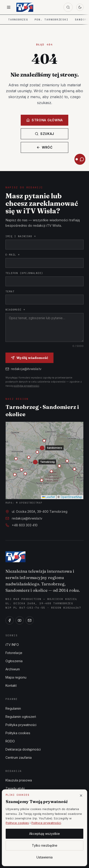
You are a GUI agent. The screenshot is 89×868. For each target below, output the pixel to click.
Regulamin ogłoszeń (21, 717)
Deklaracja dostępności (23, 749)
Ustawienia (44, 857)
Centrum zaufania (19, 757)
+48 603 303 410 (25, 525)
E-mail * (13, 255)
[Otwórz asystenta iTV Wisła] (80, 159)
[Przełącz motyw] (80, 7)
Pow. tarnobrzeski (52, 20)
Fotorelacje (14, 653)
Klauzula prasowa (19, 780)
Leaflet (49, 497)
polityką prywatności (26, 386)
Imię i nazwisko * (21, 236)
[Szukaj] (68, 7)
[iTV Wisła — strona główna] (25, 7)
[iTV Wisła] (15, 557)
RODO (10, 741)
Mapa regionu (16, 677)
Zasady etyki (15, 788)
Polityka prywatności (21, 725)
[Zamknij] (81, 796)
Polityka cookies (18, 733)
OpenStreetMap (71, 497)
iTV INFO (12, 645)
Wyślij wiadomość (29, 358)
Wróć (44, 147)
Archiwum (13, 669)
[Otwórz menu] (9, 7)
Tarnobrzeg (18, 20)
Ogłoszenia (14, 661)
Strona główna (44, 120)
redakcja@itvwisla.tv (23, 369)
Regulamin (13, 708)
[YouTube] (20, 620)
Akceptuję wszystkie (44, 834)
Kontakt (11, 685)
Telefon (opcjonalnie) (24, 273)
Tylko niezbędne (45, 845)
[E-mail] (30, 620)
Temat (10, 291)
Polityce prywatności (46, 823)
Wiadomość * (15, 310)
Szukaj (44, 134)
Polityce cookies (17, 823)
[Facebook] (10, 620)
